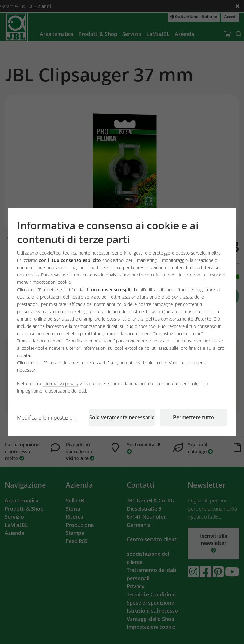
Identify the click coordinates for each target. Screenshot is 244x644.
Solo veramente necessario (122, 417)
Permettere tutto (194, 417)
